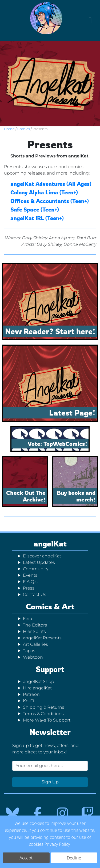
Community (36, 569)
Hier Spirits (34, 631)
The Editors (35, 625)
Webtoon (33, 657)
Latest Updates (39, 562)
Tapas (29, 651)
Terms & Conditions (43, 714)
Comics (24, 129)
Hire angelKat (37, 688)
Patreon (31, 694)
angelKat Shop (39, 682)
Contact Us (35, 595)
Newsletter (50, 732)
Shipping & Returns (44, 707)
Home (9, 129)
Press (29, 588)
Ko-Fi (28, 701)
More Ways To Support (47, 720)
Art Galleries (35, 644)
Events (30, 575)
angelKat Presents (42, 638)
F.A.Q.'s (30, 582)
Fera (27, 619)
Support (50, 669)
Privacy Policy (57, 846)
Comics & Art (50, 607)
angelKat (50, 544)
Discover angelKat (42, 556)
